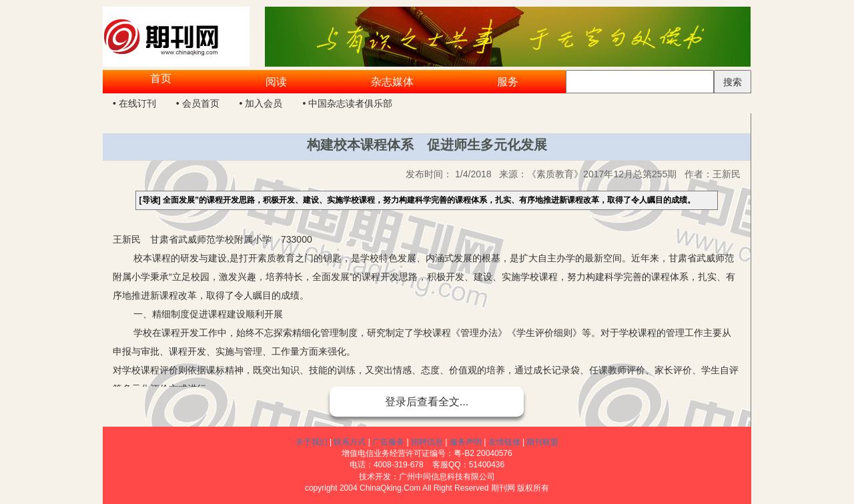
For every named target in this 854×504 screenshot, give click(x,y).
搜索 (733, 82)
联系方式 (350, 442)
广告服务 (388, 442)
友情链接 (504, 442)
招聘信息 (427, 442)
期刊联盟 (542, 442)
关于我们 (312, 442)
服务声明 (466, 442)
